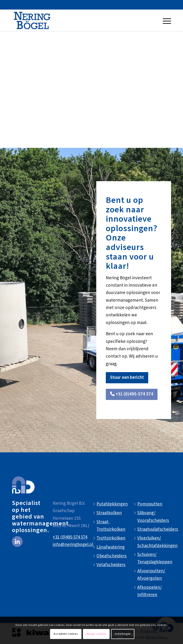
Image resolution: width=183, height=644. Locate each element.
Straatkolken (109, 513)
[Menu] (166, 20)
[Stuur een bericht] (127, 378)
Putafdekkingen (112, 504)
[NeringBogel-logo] (32, 20)
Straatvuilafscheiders (158, 529)
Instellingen (123, 634)
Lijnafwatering (111, 547)
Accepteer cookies (66, 634)
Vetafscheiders (111, 565)
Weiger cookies (96, 634)
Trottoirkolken (111, 538)
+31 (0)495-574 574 (70, 537)
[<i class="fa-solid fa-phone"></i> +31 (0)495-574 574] (132, 394)
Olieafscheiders (112, 556)
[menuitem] (166, 20)
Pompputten (150, 504)
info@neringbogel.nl (73, 545)
